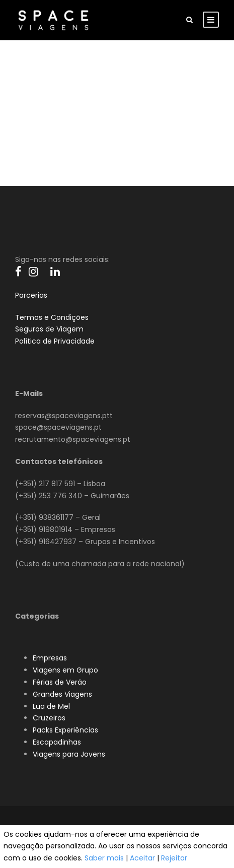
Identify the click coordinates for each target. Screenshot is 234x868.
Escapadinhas (57, 742)
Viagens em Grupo (65, 670)
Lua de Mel (51, 706)
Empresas (50, 658)
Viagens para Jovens (69, 754)
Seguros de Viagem (49, 329)
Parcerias (31, 295)
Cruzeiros (49, 718)
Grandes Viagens (62, 694)
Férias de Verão (60, 682)
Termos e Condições (52, 317)
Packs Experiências (65, 730)
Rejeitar (174, 858)
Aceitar (142, 858)
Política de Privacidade (55, 341)
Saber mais (104, 858)
